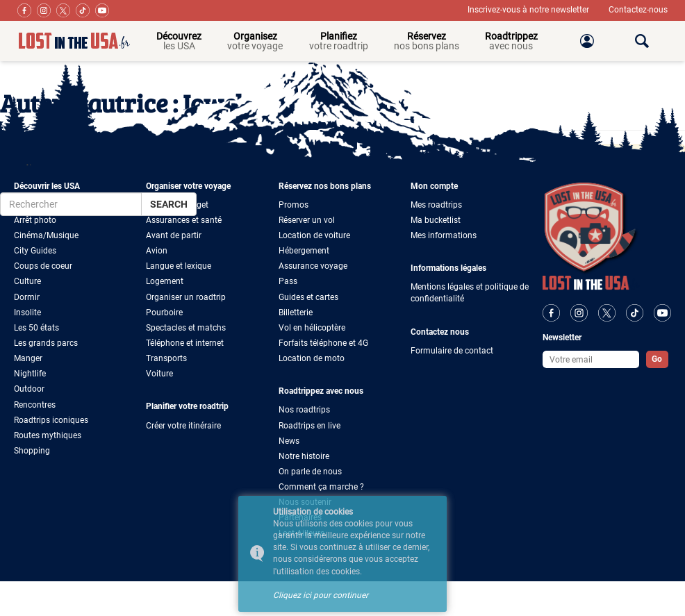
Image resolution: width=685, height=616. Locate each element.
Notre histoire (304, 456)
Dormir (27, 297)
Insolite (27, 313)
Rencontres (35, 405)
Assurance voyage (313, 266)
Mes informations (444, 235)
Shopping (32, 451)
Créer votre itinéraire (183, 426)
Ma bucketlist (436, 220)
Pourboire (164, 313)
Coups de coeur (43, 266)
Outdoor (29, 389)
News (289, 441)
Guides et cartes (308, 297)
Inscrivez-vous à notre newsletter (529, 10)
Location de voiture (314, 235)
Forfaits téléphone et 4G (323, 343)
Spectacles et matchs (186, 328)
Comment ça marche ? (321, 487)
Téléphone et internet (185, 343)
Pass (288, 281)
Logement (165, 281)
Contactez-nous (638, 10)
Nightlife (30, 374)
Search (169, 204)
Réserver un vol (307, 220)
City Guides (35, 251)
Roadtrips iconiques (51, 420)
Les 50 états (36, 328)
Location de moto (312, 358)
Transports (166, 358)
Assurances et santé (184, 220)
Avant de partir (174, 235)
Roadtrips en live (310, 426)
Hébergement (304, 251)
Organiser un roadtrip (186, 297)
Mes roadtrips (436, 205)
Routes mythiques (48, 435)
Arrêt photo (35, 220)
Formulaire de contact (452, 351)
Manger (28, 358)
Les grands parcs (46, 343)
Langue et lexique (179, 266)
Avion (157, 251)
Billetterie (296, 313)
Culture (27, 281)
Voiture (159, 374)
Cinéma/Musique (46, 235)
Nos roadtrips (304, 410)
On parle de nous (310, 472)
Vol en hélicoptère (312, 328)
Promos (294, 205)
